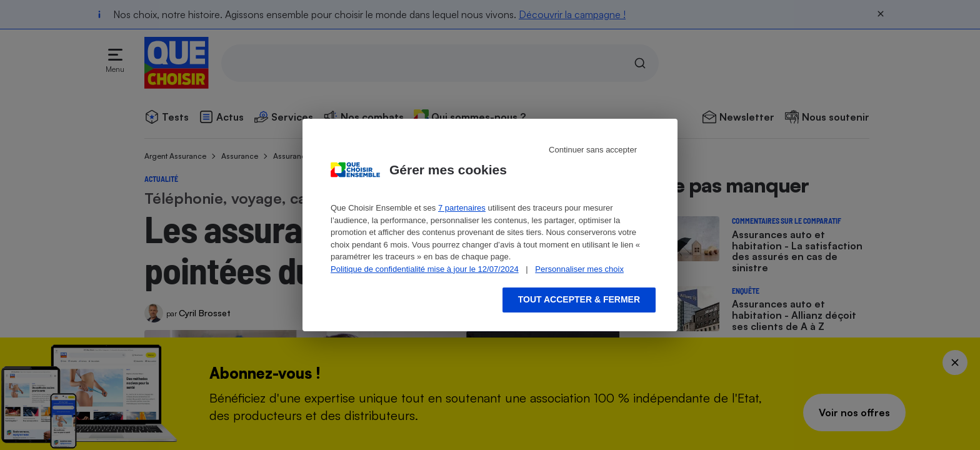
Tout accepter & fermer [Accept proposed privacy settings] (579, 299)
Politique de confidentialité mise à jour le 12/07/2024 (425, 269)
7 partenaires (462, 208)
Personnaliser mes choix (579, 269)
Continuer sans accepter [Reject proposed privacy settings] (593, 150)
